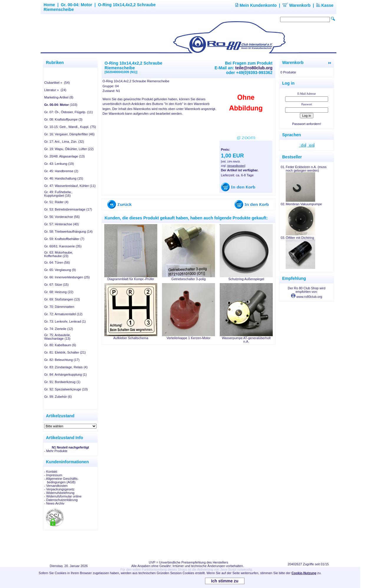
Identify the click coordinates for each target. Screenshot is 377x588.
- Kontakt (51, 472)
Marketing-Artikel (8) (59, 97)
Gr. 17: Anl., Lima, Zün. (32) (64, 142)
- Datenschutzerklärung (61, 500)
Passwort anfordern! (307, 124)
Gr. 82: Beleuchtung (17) (62, 360)
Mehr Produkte (57, 451)
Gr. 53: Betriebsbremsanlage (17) (68, 209)
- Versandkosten (56, 486)
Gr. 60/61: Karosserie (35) (63, 246)
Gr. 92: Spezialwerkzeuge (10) (66, 389)
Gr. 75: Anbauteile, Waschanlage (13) (58, 337)
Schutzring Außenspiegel (246, 279)
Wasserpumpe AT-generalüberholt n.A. (246, 340)
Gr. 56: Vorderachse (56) (62, 217)
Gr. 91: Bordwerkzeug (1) (62, 382)
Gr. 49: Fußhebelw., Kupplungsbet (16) (58, 194)
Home (49, 5)
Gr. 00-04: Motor (76, 5)
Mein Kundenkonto (256, 5)
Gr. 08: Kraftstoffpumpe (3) (63, 119)
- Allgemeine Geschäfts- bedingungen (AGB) (61, 480)
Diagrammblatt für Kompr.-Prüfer (131, 279)
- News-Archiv (54, 503)
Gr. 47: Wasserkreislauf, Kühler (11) (70, 186)
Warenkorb (297, 5)
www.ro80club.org (307, 297)
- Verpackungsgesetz (59, 489)
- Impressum (53, 475)
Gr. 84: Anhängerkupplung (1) (65, 375)
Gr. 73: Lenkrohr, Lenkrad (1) (65, 321)
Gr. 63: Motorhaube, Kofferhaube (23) (59, 254)
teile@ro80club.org (254, 68)
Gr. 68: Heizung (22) (59, 292)
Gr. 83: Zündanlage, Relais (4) (66, 367)
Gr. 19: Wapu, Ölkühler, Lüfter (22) (69, 149)
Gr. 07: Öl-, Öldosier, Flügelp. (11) (68, 112)
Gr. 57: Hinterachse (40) (61, 224)
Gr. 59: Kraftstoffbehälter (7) (64, 239)
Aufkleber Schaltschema (131, 338)
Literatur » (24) (55, 90)
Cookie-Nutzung (304, 573)
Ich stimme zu (225, 581)
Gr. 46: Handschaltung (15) (64, 178)
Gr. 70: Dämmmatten (59, 307)
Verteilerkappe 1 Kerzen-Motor (188, 338)
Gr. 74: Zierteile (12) (59, 329)
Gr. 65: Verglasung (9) (60, 270)
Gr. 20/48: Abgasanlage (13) (65, 156)
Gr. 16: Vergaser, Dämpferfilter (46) (69, 134)
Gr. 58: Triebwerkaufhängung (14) (68, 231)
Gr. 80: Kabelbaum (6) (60, 345)
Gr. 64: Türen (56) (57, 262)
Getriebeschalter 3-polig (189, 279)
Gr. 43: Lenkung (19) (59, 164)
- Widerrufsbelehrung (59, 493)
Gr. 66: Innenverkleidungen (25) (67, 277)
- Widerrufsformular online (63, 496)
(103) (61, 105)
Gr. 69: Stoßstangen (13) (62, 299)
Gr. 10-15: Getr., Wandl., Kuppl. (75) (70, 127)
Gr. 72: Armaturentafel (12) (63, 314)
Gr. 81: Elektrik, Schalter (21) (65, 352)
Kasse (325, 5)
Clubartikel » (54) (57, 83)
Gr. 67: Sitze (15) (56, 285)
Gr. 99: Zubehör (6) (58, 397)
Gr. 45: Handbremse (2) (61, 171)
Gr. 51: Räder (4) (56, 202)
